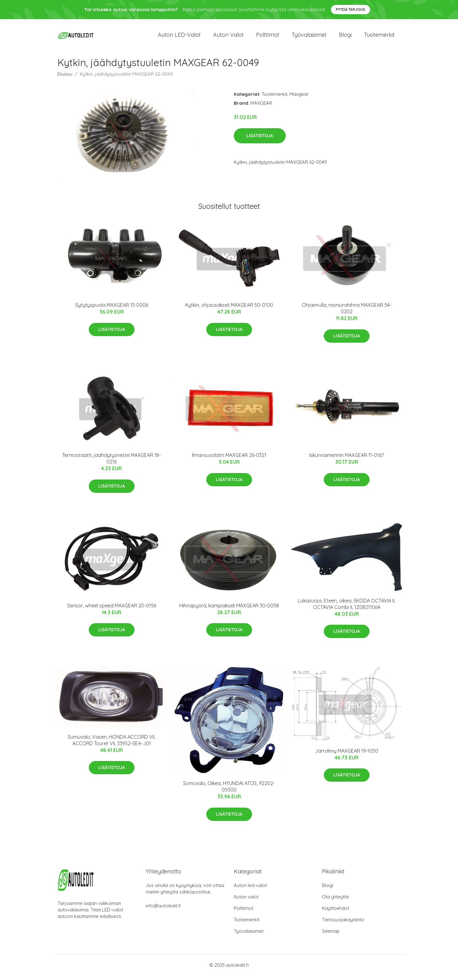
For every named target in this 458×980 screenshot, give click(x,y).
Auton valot (228, 37)
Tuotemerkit (379, 37)
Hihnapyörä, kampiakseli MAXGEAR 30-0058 (229, 610)
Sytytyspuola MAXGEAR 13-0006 (112, 310)
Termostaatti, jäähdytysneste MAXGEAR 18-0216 (111, 463)
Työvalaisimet (309, 37)
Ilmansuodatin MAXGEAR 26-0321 (229, 460)
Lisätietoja (260, 140)
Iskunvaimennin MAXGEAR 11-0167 (347, 460)
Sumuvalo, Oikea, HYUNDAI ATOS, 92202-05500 (229, 791)
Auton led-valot (250, 890)
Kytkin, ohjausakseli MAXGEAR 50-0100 (229, 310)
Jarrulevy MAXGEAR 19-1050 (347, 755)
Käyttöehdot (336, 912)
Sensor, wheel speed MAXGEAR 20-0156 (112, 610)
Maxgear (299, 98)
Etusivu (65, 78)
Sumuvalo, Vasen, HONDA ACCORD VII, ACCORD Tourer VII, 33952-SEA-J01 (111, 744)
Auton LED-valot (179, 37)
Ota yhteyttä (335, 901)
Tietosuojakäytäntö (343, 924)
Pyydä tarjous (351, 9)
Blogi (345, 37)
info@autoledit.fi (163, 910)
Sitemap (331, 935)
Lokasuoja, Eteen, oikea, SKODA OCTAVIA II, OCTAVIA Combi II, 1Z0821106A (347, 608)
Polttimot (268, 37)
